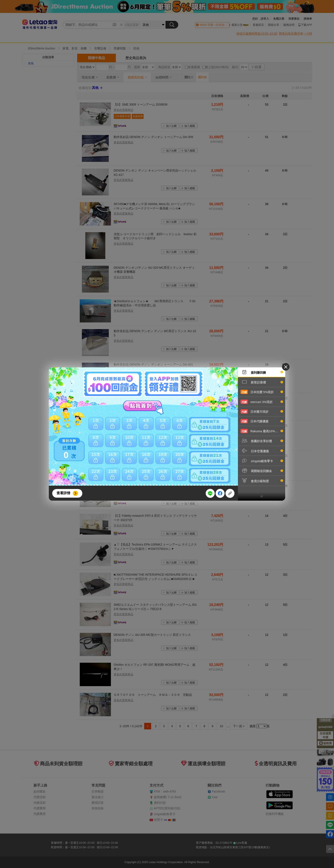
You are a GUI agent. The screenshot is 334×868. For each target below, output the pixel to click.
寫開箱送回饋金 (262, 471)
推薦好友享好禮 (262, 441)
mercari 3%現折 (262, 402)
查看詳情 (63, 493)
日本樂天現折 (262, 411)
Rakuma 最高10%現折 (262, 431)
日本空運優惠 (262, 451)
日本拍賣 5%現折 (262, 392)
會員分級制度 (262, 481)
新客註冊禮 (262, 382)
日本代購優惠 (262, 421)
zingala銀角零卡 (262, 461)
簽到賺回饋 (262, 372)
